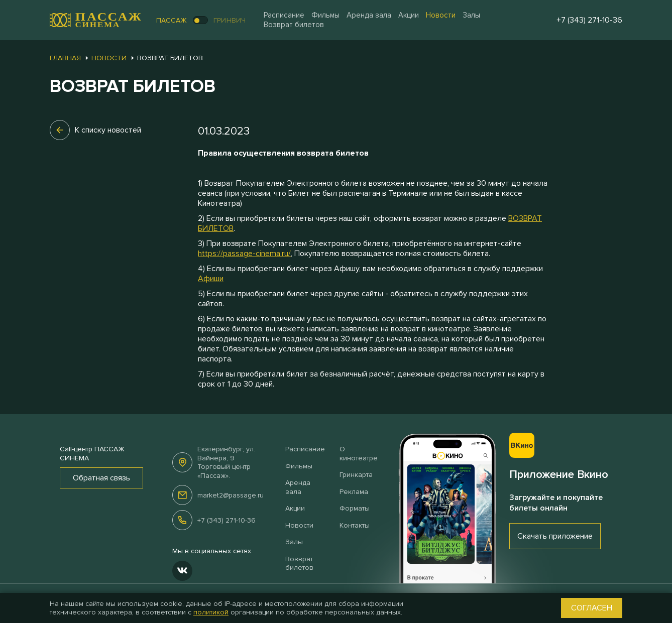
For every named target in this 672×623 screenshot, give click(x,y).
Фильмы (325, 15)
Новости (441, 15)
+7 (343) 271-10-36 (227, 520)
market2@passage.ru (231, 495)
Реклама (354, 492)
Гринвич (230, 20)
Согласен (592, 608)
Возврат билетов (294, 25)
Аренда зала (369, 15)
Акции (409, 15)
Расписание (284, 15)
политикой (211, 612)
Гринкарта (356, 475)
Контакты (355, 525)
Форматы (355, 508)
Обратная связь (101, 478)
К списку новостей (95, 130)
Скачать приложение (555, 536)
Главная (65, 58)
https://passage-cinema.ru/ (244, 254)
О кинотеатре (359, 454)
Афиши (211, 279)
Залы (471, 15)
